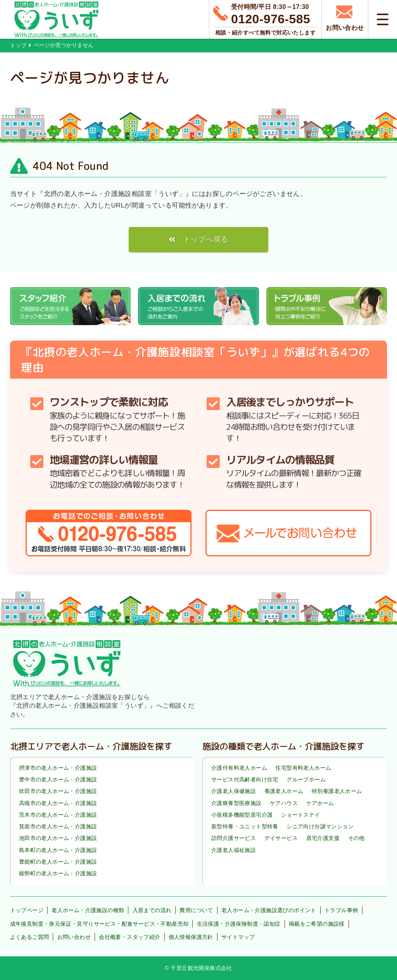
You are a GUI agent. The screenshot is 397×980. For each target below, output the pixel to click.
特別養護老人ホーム (337, 791)
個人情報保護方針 (191, 937)
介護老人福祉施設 (234, 850)
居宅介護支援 (323, 838)
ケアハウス (284, 803)
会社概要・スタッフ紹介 (129, 937)
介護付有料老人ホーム (239, 768)
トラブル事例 (341, 910)
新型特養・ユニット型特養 (245, 826)
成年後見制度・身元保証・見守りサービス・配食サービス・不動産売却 (99, 924)
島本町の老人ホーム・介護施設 (58, 850)
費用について (196, 910)
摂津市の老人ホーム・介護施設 (58, 768)
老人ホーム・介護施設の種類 (88, 910)
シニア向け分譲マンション (320, 826)
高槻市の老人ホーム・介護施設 (58, 803)
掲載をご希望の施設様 (317, 924)
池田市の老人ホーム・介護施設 (58, 838)
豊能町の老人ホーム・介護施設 (58, 862)
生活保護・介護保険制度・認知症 (239, 924)
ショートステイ (301, 815)
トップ (18, 45)
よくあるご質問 (30, 937)
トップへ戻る (205, 239)
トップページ (27, 910)
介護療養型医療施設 (236, 803)
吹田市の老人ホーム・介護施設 (58, 791)
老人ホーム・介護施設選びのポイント (269, 910)
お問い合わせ (74, 937)
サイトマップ (238, 937)
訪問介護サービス (234, 838)
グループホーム (306, 779)
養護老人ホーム (284, 791)
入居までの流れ (152, 910)
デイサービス (281, 838)
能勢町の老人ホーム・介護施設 (58, 873)
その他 (356, 838)
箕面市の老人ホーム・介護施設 (58, 826)
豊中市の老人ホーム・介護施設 (58, 779)
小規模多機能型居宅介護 (242, 815)
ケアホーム (320, 803)
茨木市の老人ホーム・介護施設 (58, 815)
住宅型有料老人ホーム (303, 768)
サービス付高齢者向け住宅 (245, 779)
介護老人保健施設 (234, 791)
